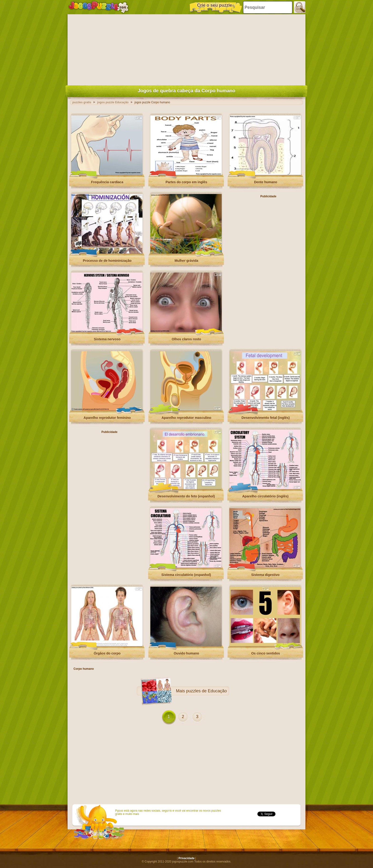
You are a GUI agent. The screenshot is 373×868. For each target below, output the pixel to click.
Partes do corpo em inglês (186, 182)
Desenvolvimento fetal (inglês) (265, 418)
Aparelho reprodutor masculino (186, 418)
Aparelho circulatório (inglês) (265, 496)
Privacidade (186, 858)
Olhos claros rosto (186, 339)
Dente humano (266, 182)
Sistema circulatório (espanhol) (186, 575)
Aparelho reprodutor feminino (107, 418)
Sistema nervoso (107, 339)
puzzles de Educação (206, 691)
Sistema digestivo (265, 575)
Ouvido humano (186, 653)
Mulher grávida (186, 261)
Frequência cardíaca (107, 182)
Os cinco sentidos (266, 653)
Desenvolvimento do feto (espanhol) (186, 496)
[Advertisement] (186, 49)
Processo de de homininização (107, 261)
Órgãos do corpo (107, 653)
